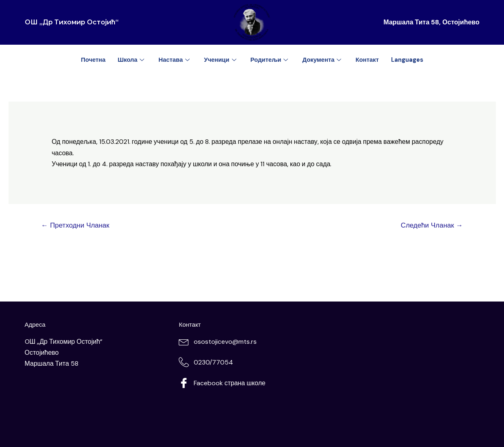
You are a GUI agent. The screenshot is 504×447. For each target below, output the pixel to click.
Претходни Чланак (75, 225)
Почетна (92, 60)
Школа (131, 60)
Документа (323, 60)
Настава (174, 60)
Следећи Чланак (432, 225)
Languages (408, 60)
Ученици (221, 60)
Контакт (368, 60)
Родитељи (270, 60)
